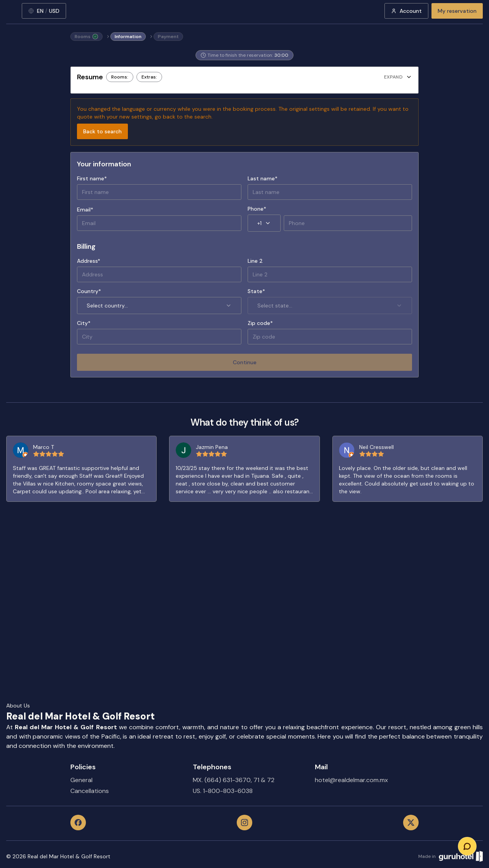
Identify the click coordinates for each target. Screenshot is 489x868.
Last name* (263, 178)
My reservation (457, 11)
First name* (92, 178)
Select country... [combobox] (159, 306)
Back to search (102, 131)
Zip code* (260, 323)
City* (84, 323)
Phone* (257, 209)
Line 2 (255, 261)
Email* (85, 210)
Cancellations (90, 791)
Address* (89, 261)
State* (256, 291)
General (81, 780)
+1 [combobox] (264, 223)
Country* (89, 291)
